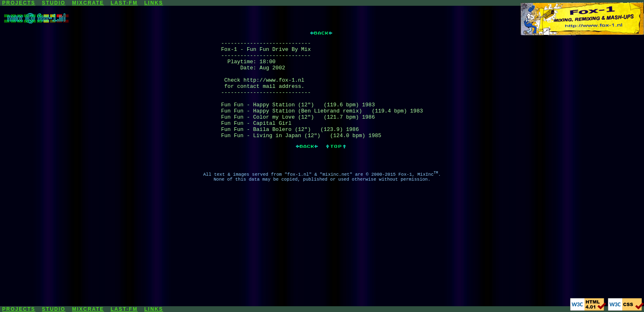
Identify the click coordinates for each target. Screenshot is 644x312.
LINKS (154, 3)
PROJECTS (19, 3)
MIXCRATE (88, 3)
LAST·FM (124, 3)
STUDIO (54, 3)
